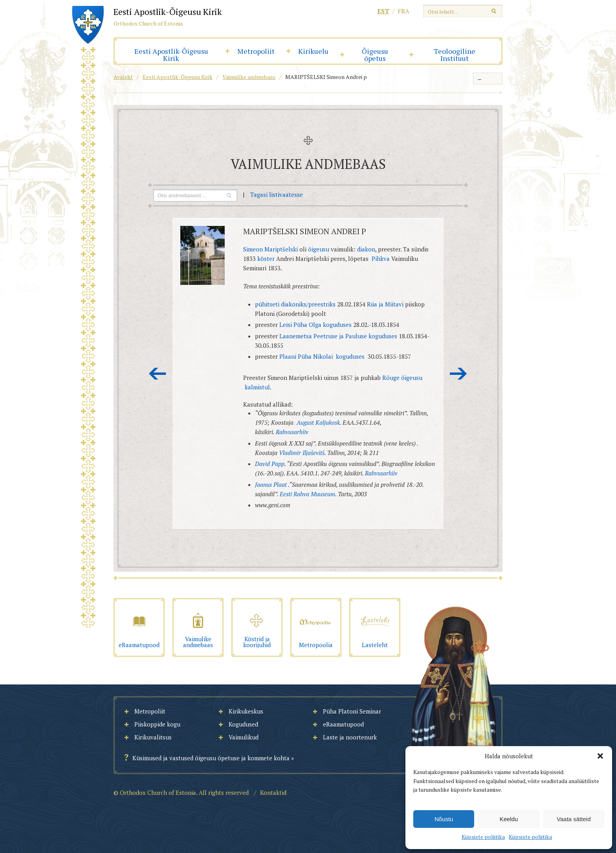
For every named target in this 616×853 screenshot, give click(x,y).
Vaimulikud (244, 737)
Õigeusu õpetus (375, 55)
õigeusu (319, 249)
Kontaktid (273, 792)
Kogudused (243, 724)
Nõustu (444, 819)
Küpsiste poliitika (483, 837)
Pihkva (381, 259)
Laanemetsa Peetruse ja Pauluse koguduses (338, 336)
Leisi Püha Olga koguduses (315, 325)
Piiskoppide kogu (157, 724)
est (383, 11)
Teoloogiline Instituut (455, 55)
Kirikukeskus (246, 711)
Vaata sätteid (574, 819)
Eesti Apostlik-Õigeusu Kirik (171, 55)
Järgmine (458, 374)
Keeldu (509, 819)
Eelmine (158, 374)
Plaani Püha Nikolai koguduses (323, 356)
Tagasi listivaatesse (277, 194)
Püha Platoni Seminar (352, 711)
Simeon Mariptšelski (270, 249)
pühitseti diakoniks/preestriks (295, 304)
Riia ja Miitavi (385, 304)
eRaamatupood (343, 724)
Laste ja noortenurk (350, 737)
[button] (600, 756)
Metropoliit (256, 51)
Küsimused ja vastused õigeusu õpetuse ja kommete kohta (211, 758)
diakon (366, 249)
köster (267, 259)
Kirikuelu (313, 51)
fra (403, 11)
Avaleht (123, 77)
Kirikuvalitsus (153, 737)
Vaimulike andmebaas (249, 77)
